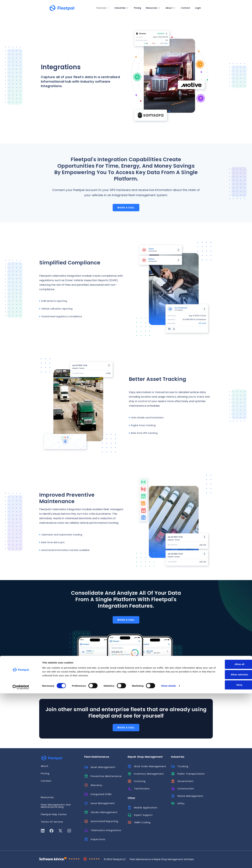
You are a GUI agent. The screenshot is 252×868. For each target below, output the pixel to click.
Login (200, 8)
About (170, 8)
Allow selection (225, 849)
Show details (169, 860)
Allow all (225, 839)
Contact (186, 8)
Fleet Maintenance (97, 757)
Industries (117, 8)
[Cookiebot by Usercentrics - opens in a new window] (21, 862)
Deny (225, 860)
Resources (151, 8)
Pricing (134, 8)
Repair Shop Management (145, 757)
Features (96, 8)
